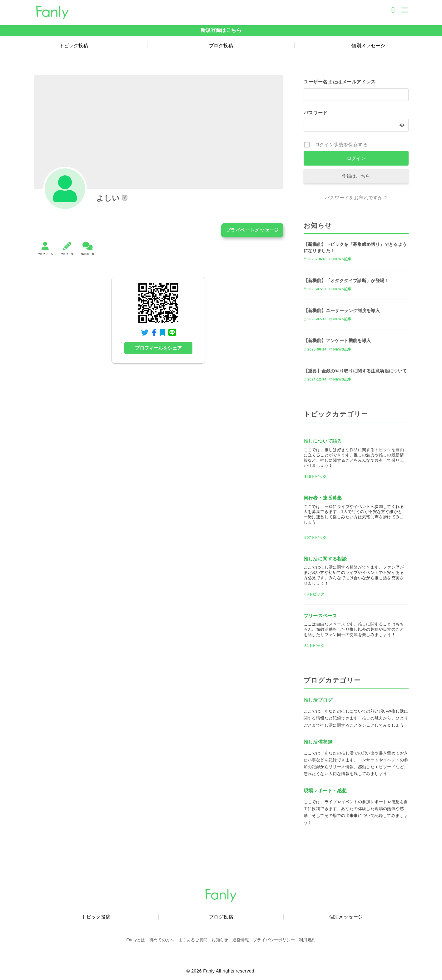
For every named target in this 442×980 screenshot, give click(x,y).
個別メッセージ (346, 917)
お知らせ (220, 940)
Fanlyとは (136, 940)
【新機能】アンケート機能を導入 (337, 341)
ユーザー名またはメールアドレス (340, 82)
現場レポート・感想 (325, 791)
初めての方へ (161, 940)
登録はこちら (356, 176)
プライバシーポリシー (274, 940)
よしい (108, 198)
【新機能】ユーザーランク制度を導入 (342, 311)
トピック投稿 (74, 45)
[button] (125, 198)
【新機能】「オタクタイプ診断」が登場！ (346, 281)
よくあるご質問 (193, 940)
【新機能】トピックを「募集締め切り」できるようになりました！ (355, 247)
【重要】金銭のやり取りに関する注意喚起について (355, 371)
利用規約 (307, 940)
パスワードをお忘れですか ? (356, 198)
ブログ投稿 (221, 45)
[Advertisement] (159, 431)
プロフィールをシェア (158, 348)
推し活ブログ (318, 700)
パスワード (316, 113)
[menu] (405, 10)
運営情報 (241, 940)
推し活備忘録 (318, 742)
